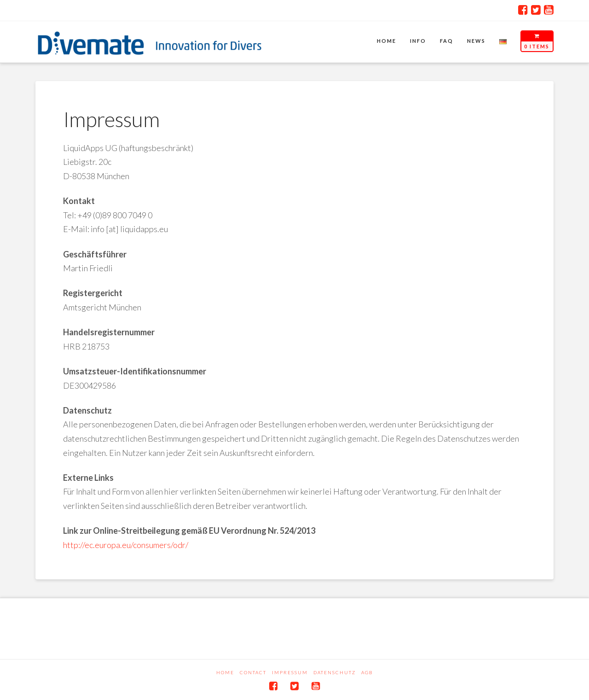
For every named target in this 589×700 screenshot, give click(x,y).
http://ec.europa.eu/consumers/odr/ (126, 545)
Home (225, 672)
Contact (253, 672)
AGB (367, 672)
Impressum (290, 672)
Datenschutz (335, 672)
